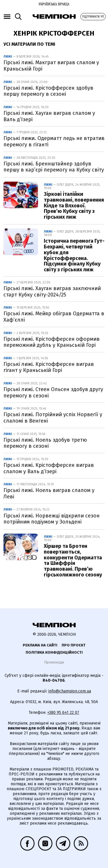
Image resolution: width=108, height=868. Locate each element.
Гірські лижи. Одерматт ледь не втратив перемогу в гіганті (54, 141)
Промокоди (54, 662)
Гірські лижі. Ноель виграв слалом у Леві (49, 493)
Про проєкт (74, 645)
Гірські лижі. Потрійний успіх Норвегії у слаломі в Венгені (53, 418)
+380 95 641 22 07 (63, 713)
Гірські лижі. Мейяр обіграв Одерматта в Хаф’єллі (54, 317)
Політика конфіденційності (54, 652)
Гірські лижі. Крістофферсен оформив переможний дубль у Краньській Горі (52, 342)
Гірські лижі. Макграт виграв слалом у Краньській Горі (51, 66)
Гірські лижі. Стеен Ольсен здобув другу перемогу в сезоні (53, 392)
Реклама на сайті (40, 645)
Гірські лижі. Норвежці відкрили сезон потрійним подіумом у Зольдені (52, 519)
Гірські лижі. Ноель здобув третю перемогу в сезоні (45, 443)
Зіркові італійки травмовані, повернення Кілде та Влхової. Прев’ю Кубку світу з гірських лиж (74, 206)
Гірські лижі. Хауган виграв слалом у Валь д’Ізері (49, 116)
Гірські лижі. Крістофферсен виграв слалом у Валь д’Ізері (49, 468)
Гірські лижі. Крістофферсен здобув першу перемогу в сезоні (48, 91)
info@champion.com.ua (70, 691)
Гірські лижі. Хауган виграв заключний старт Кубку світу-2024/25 (52, 292)
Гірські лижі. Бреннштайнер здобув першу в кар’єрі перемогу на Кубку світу (54, 167)
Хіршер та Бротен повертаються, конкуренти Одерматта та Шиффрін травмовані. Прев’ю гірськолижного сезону (73, 560)
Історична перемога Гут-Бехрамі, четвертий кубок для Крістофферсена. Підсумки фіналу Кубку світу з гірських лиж (74, 255)
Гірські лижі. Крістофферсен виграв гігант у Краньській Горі (49, 367)
